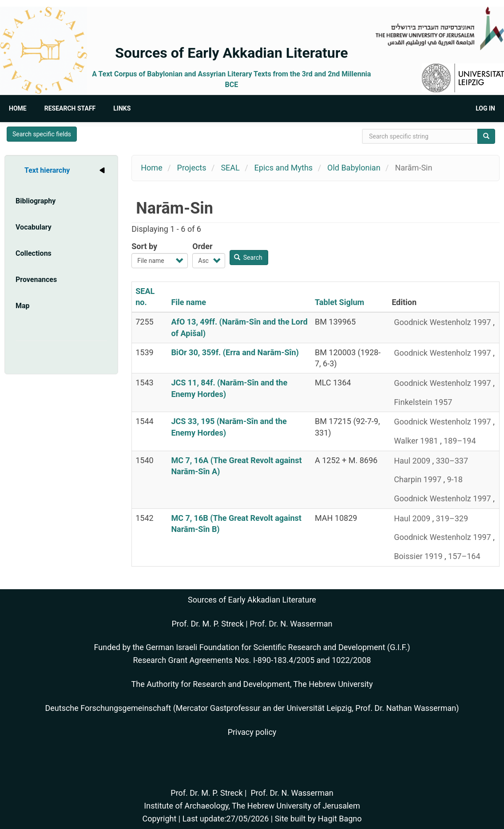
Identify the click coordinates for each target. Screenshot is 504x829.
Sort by (144, 246)
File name (189, 302)
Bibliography (36, 201)
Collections (34, 253)
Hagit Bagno (340, 819)
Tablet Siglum (339, 302)
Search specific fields (42, 134)
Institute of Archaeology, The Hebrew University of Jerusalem (252, 806)
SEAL (230, 168)
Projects (192, 168)
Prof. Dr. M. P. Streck (208, 624)
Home (18, 108)
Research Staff (70, 108)
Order (202, 246)
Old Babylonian (354, 168)
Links (122, 108)
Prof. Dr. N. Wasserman (291, 624)
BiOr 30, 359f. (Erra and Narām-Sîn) (235, 352)
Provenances (36, 280)
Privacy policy (252, 732)
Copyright (159, 819)
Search (248, 258)
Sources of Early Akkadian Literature (231, 53)
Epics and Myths (284, 168)
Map (23, 306)
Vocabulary (34, 227)
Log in (485, 108)
